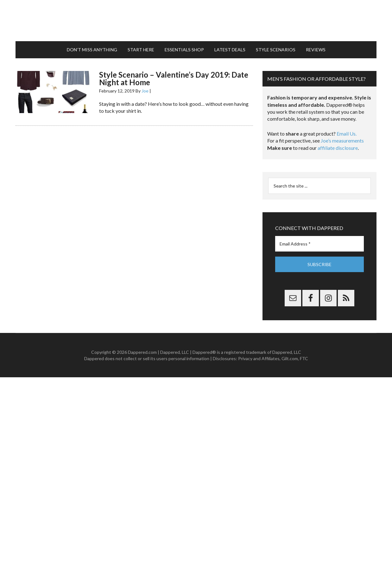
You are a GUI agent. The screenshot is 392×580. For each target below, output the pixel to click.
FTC (304, 358)
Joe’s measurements (342, 140)
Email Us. (347, 134)
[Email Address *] (319, 244)
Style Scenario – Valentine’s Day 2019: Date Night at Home (174, 78)
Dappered (196, 21)
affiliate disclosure (338, 148)
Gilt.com (290, 358)
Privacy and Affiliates (259, 358)
